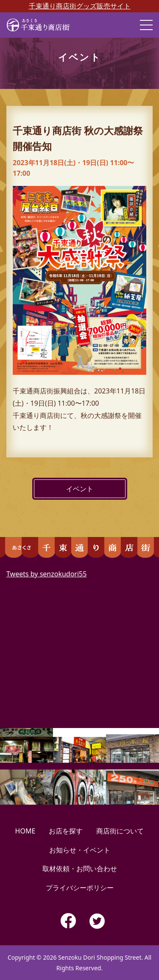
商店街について (120, 831)
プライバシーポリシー (80, 888)
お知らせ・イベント (80, 850)
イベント (80, 489)
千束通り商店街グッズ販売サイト (80, 6)
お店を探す (66, 831)
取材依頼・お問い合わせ (80, 869)
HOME (25, 831)
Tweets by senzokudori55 (46, 574)
